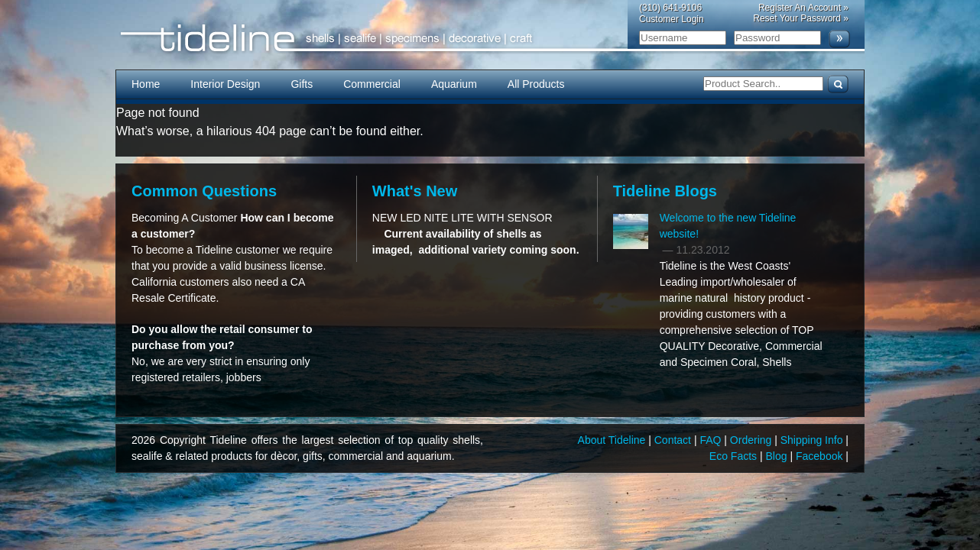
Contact (674, 440)
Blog (778, 456)
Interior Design (225, 84)
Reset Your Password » (801, 18)
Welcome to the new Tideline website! (728, 226)
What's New (415, 191)
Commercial (372, 84)
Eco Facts (735, 456)
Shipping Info (813, 440)
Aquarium (454, 84)
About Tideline (613, 440)
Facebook (821, 456)
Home (146, 84)
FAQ (712, 440)
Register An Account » (803, 8)
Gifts (302, 84)
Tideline (490, 39)
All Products (536, 84)
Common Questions (204, 191)
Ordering (752, 440)
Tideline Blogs (665, 191)
